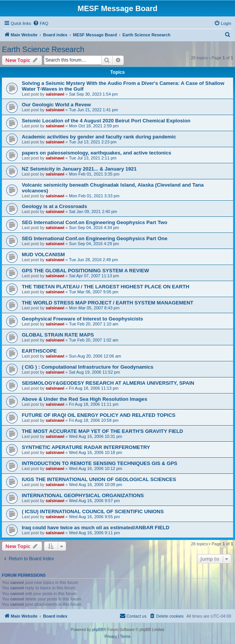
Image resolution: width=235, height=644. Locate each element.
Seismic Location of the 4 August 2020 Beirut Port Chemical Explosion (106, 121)
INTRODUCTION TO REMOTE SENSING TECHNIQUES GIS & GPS (100, 463)
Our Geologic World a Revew (56, 105)
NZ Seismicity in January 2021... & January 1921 (79, 169)
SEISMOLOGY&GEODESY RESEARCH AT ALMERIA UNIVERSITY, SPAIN (108, 383)
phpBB (98, 630)
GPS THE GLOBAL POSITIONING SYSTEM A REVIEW (85, 271)
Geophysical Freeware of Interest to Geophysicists (82, 319)
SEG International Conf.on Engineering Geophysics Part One (95, 238)
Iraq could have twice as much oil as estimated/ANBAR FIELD (96, 528)
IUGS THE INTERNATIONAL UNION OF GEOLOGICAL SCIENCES (99, 479)
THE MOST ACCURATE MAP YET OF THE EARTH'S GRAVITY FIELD (102, 431)
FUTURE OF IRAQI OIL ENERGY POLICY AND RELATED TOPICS (99, 415)
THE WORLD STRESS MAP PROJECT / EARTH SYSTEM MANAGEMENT (108, 303)
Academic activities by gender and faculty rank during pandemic (99, 137)
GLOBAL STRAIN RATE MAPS (58, 335)
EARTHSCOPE (39, 351)
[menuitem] (41, 23)
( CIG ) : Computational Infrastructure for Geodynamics (88, 367)
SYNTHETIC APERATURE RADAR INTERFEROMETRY (86, 447)
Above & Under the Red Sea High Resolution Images (84, 399)
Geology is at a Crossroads (54, 206)
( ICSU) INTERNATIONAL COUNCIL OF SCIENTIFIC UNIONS (93, 511)
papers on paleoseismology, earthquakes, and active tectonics (96, 153)
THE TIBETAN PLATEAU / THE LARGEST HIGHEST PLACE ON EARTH (105, 287)
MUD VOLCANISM (43, 255)
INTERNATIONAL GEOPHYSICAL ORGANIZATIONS (83, 495)
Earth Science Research (43, 49)
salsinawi (55, 94)
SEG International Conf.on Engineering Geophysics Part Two (95, 222)
